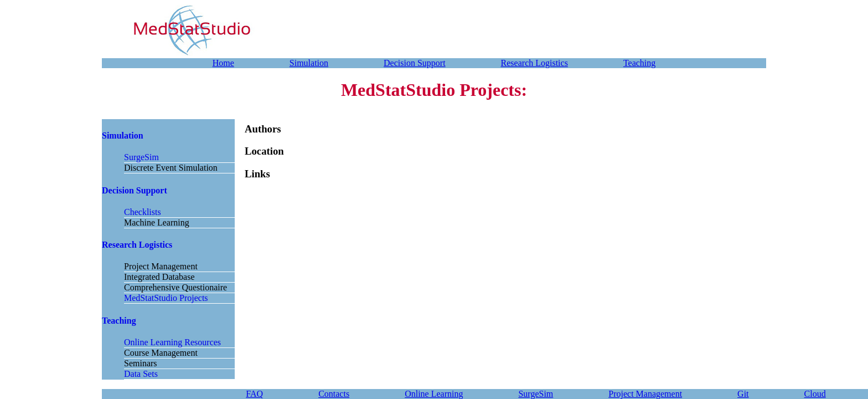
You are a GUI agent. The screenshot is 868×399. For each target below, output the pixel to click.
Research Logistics (534, 63)
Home (223, 63)
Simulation (309, 63)
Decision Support (415, 63)
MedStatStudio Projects (166, 298)
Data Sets (141, 374)
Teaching (639, 63)
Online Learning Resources (172, 342)
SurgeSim (141, 157)
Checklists (143, 212)
